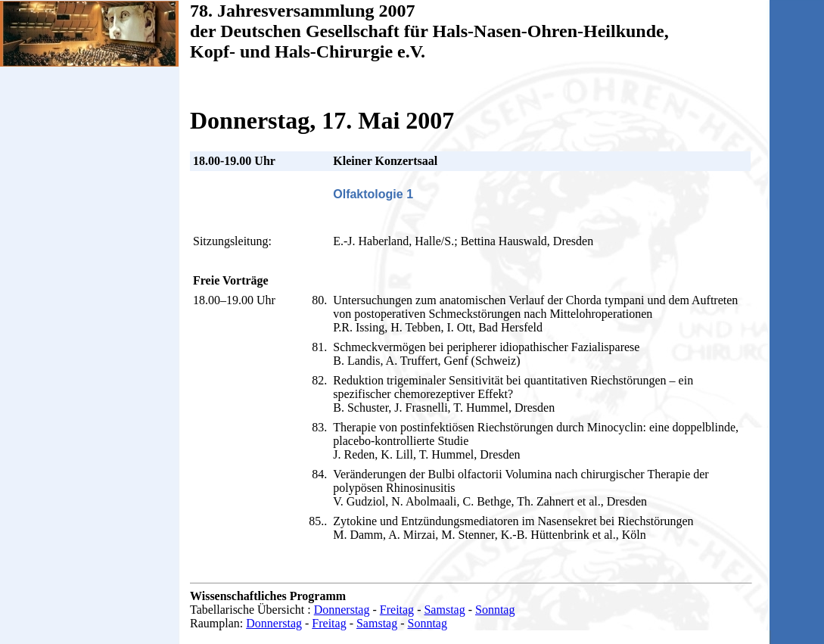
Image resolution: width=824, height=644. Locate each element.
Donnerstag (342, 610)
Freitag (397, 610)
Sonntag (495, 610)
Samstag (444, 610)
